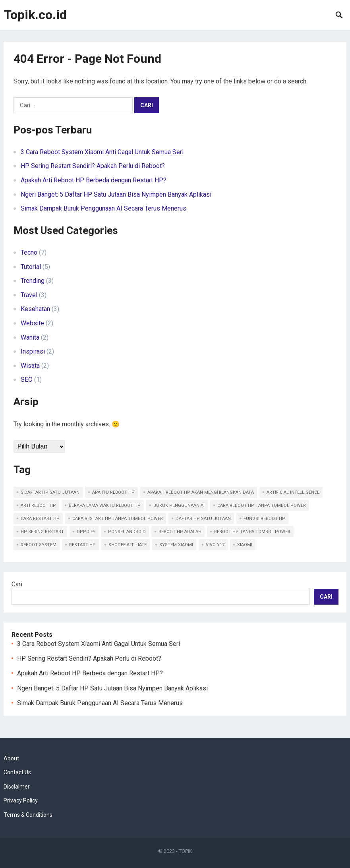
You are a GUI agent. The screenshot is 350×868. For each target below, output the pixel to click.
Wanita (30, 337)
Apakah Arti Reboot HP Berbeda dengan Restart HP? (94, 180)
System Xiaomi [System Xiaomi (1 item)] (176, 545)
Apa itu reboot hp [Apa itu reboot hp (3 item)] (113, 492)
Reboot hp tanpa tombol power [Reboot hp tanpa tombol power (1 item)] (252, 532)
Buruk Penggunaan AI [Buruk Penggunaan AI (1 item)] (179, 506)
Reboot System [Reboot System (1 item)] (39, 545)
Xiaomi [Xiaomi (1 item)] (245, 545)
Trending (33, 281)
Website (32, 323)
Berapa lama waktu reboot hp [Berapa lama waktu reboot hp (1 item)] (105, 506)
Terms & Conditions (28, 815)
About (11, 758)
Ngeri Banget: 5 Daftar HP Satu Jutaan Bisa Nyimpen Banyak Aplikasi (116, 194)
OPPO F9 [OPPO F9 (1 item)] (86, 532)
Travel (29, 295)
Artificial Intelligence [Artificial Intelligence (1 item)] (293, 492)
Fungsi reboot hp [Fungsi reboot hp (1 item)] (264, 519)
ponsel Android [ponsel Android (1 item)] (127, 532)
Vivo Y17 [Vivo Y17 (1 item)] (215, 545)
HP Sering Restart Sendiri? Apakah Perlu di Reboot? (93, 166)
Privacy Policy (21, 800)
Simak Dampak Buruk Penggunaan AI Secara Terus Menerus (103, 208)
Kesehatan (35, 309)
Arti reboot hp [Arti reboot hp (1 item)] (38, 506)
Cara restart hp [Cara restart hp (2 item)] (40, 519)
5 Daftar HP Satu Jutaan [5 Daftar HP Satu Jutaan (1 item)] (50, 492)
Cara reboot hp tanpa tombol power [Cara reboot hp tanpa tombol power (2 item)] (262, 506)
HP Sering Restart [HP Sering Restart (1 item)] (42, 532)
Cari (17, 584)
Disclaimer (17, 787)
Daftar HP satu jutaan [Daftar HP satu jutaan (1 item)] (203, 519)
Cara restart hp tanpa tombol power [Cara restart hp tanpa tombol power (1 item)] (118, 519)
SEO (27, 380)
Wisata (30, 366)
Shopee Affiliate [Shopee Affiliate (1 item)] (128, 545)
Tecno (29, 252)
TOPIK (186, 851)
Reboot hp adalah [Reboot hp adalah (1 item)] (180, 532)
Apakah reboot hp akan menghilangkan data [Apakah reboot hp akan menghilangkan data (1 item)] (201, 492)
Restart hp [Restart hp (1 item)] (82, 545)
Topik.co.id (35, 15)
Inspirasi (33, 351)
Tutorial (31, 267)
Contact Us (17, 772)
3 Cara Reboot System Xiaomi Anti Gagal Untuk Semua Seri (102, 152)
